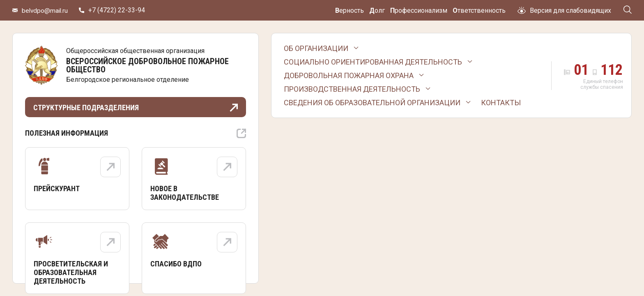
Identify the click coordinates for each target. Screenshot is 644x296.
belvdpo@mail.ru (46, 10)
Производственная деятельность (352, 89)
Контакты (501, 103)
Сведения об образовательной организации (372, 103)
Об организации (316, 48)
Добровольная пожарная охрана (349, 75)
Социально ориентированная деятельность (373, 62)
